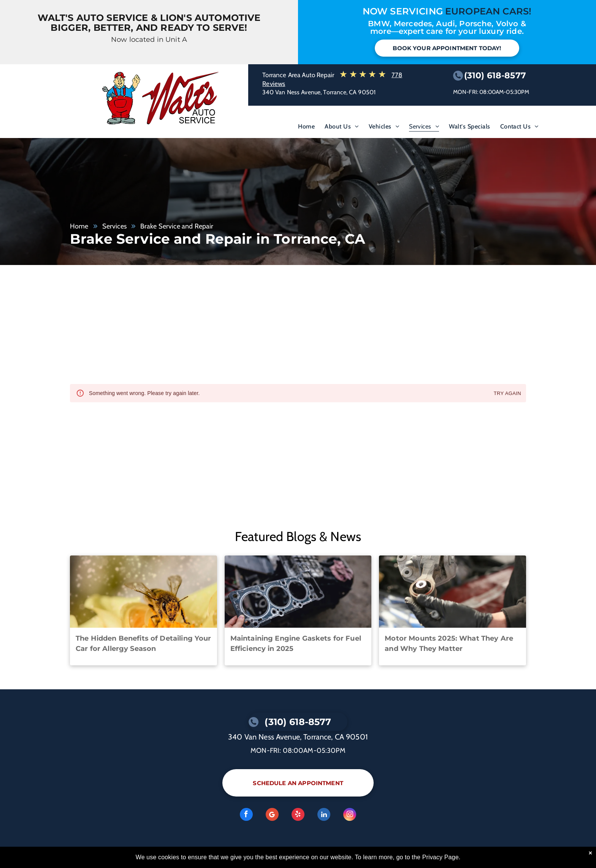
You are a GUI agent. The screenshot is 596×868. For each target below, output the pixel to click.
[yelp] (298, 815)
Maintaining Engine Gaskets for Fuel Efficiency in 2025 (296, 643)
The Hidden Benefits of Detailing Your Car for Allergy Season (143, 643)
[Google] (272, 815)
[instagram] (350, 815)
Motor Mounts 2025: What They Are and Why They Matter (449, 643)
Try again (507, 394)
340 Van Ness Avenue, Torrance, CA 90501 (319, 92)
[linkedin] (324, 815)
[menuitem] (306, 128)
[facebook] (246, 815)
